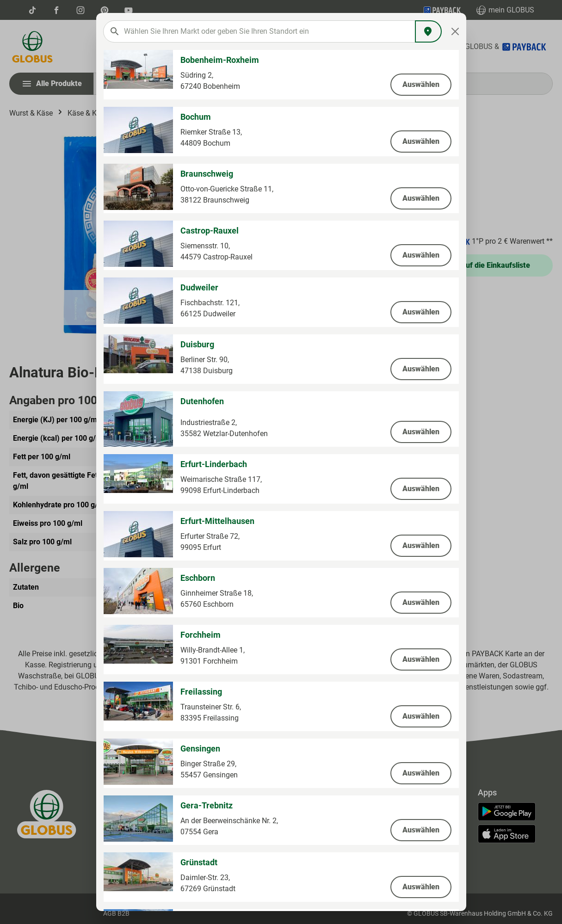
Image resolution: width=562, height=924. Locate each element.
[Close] (455, 31)
